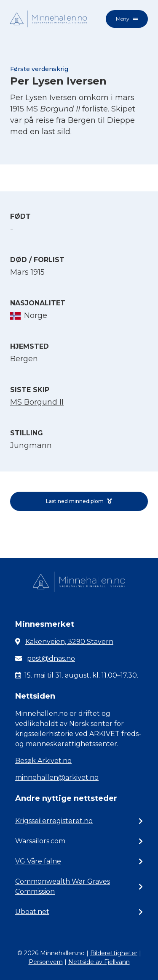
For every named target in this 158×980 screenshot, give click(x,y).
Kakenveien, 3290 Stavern (69, 642)
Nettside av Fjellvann (99, 962)
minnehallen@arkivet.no (57, 777)
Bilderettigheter (114, 953)
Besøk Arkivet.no (43, 761)
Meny (127, 19)
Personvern (46, 962)
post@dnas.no (51, 658)
